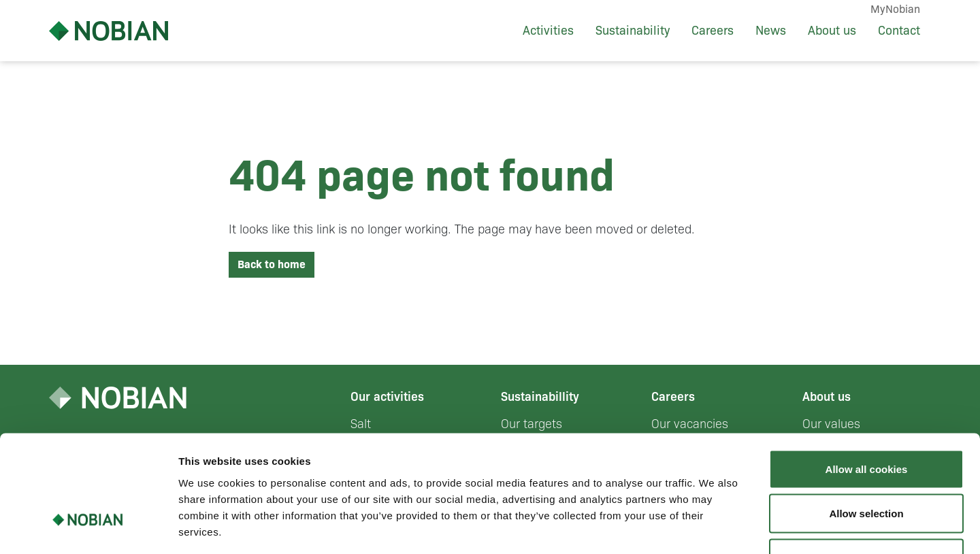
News (771, 31)
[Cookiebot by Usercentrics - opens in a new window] (88, 527)
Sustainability (633, 31)
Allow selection (866, 420)
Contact (899, 31)
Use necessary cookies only (866, 465)
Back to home (272, 264)
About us (832, 31)
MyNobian (895, 9)
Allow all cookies (867, 375)
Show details (714, 527)
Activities (548, 31)
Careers (713, 31)
